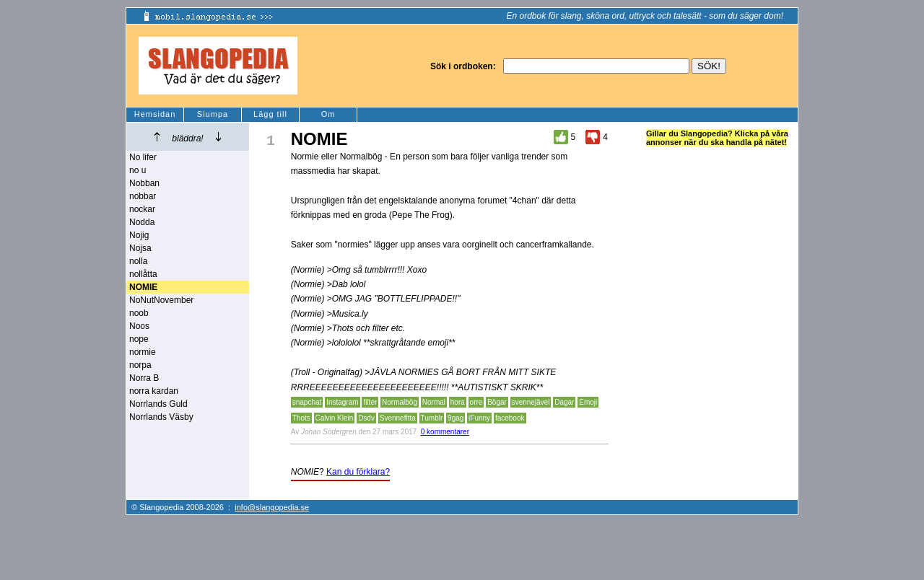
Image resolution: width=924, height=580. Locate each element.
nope (139, 339)
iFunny (479, 418)
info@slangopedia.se (272, 507)
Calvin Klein (335, 418)
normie (143, 352)
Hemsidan (155, 114)
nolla (138, 261)
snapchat (307, 402)
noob (139, 313)
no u (138, 170)
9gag (456, 418)
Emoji (588, 402)
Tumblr (432, 418)
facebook (510, 418)
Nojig (139, 235)
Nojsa (140, 248)
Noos (139, 326)
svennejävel (531, 402)
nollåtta (143, 274)
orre (476, 402)
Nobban (144, 183)
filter (370, 402)
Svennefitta (398, 418)
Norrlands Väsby (161, 417)
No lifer (143, 157)
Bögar (497, 402)
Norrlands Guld (158, 404)
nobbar (143, 196)
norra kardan (154, 391)
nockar (142, 209)
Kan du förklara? (358, 472)
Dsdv (366, 418)
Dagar (564, 402)
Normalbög (400, 402)
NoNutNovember (161, 300)
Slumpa (213, 114)
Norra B (144, 378)
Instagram (342, 402)
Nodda (142, 222)
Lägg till (270, 114)
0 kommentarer (445, 432)
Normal (434, 402)
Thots (301, 418)
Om (328, 114)
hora (458, 402)
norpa (140, 365)
